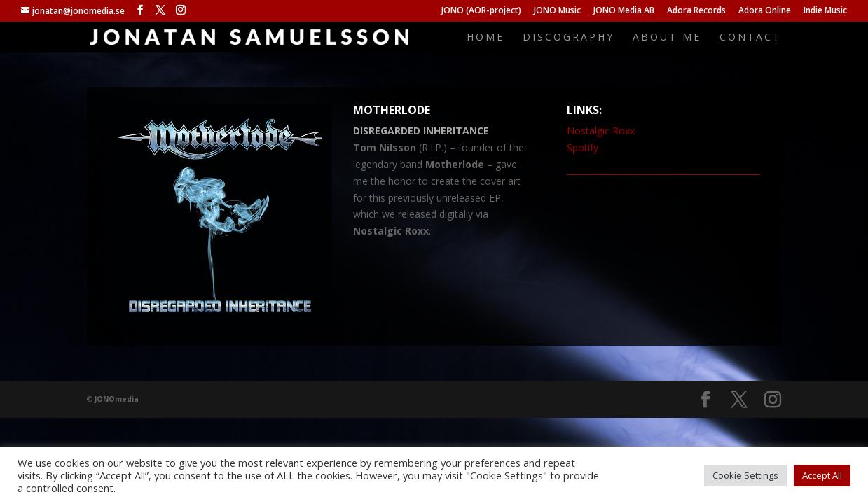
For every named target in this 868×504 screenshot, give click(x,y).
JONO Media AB (624, 11)
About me (667, 38)
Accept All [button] (822, 475)
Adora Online (765, 11)
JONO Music (557, 11)
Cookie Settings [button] (745, 475)
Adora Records (696, 11)
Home (485, 38)
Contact (750, 38)
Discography (569, 38)
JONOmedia (117, 399)
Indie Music (825, 11)
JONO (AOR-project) (481, 11)
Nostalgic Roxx (601, 131)
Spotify (583, 147)
